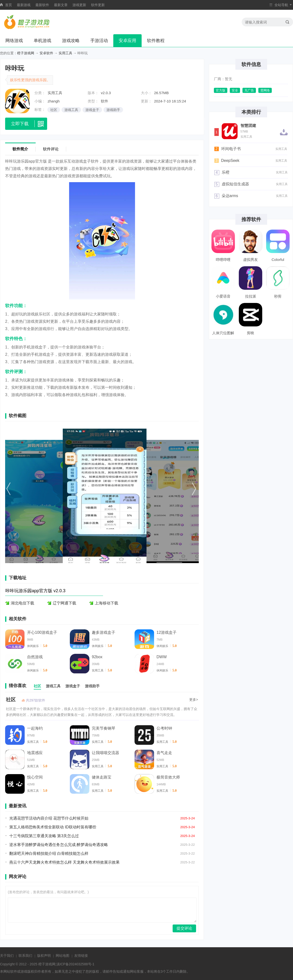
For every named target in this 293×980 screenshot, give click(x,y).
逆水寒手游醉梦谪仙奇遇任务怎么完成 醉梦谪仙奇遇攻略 (59, 845)
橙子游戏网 (26, 53)
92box (97, 657)
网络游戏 (14, 41)
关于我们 (7, 956)
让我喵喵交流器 (105, 753)
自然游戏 (35, 657)
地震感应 (35, 753)
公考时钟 (164, 728)
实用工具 (65, 53)
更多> (194, 700)
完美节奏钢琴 (104, 728)
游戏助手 (113, 110)
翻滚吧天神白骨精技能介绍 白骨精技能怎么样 (49, 853)
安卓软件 (46, 53)
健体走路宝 (102, 777)
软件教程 (156, 41)
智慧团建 (248, 126)
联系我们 (25, 956)
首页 (9, 5)
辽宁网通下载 (64, 603)
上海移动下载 (106, 603)
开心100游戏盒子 (42, 632)
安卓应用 (127, 41)
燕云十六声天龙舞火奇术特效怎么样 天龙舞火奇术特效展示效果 (64, 862)
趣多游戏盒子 (104, 632)
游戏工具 (71, 110)
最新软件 (42, 5)
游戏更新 (79, 5)
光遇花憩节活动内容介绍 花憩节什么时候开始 (49, 818)
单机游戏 (42, 41)
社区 (54, 110)
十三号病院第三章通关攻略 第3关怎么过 (44, 836)
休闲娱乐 (33, 646)
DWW (162, 657)
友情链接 (81, 956)
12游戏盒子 (167, 632)
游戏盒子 (92, 110)
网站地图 (63, 956)
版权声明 (44, 956)
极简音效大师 (168, 777)
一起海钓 (35, 728)
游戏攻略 (71, 41)
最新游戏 (24, 5)
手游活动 (99, 41)
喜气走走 (164, 753)
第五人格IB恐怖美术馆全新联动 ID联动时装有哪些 (53, 827)
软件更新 (98, 5)
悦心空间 (35, 777)
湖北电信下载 (22, 603)
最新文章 (61, 5)
